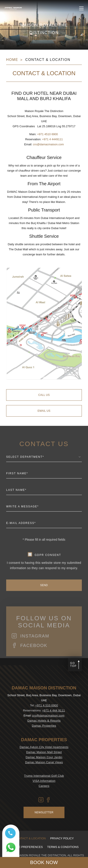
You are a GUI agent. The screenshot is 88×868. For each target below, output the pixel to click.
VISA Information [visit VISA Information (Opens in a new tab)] (44, 781)
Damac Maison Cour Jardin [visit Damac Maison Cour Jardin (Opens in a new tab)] (44, 757)
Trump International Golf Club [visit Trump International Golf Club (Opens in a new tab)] (44, 776)
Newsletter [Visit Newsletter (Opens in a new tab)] (44, 812)
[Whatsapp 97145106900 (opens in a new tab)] (11, 849)
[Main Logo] (13, 8)
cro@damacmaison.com (48, 144)
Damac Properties (44, 726)
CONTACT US (44, 455)
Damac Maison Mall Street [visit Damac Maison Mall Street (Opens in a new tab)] (44, 752)
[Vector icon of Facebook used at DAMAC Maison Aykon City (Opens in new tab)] (48, 800)
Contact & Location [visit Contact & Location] (30, 838)
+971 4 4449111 (52, 139)
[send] (44, 596)
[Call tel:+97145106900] (11, 835)
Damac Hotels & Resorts (44, 721)
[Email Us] (44, 411)
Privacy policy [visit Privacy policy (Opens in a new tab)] (62, 838)
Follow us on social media (44, 633)
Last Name (16, 501)
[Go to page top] (75, 665)
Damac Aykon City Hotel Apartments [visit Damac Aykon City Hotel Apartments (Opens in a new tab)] (44, 747)
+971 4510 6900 (48, 134)
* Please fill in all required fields (44, 551)
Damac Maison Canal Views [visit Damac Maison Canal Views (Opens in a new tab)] (44, 762)
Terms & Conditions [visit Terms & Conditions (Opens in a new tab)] (63, 847)
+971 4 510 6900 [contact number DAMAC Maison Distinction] (47, 705)
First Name (17, 485)
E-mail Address (21, 534)
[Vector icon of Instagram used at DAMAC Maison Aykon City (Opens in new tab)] (41, 800)
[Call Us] (44, 395)
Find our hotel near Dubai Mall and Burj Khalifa (44, 96)
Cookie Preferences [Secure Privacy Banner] (26, 847)
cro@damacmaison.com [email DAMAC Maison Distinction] (48, 716)
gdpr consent (48, 566)
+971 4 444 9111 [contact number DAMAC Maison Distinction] (53, 710)
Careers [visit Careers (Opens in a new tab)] (44, 786)
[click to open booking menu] (44, 862)
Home (12, 60)
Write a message (22, 518)
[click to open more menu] (81, 8)
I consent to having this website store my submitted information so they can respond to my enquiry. (44, 576)
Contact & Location (48, 60)
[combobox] (44, 469)
